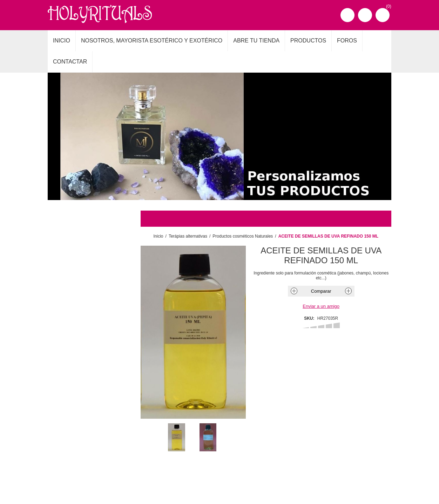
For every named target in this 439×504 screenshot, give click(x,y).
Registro (347, 15)
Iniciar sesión (365, 15)
